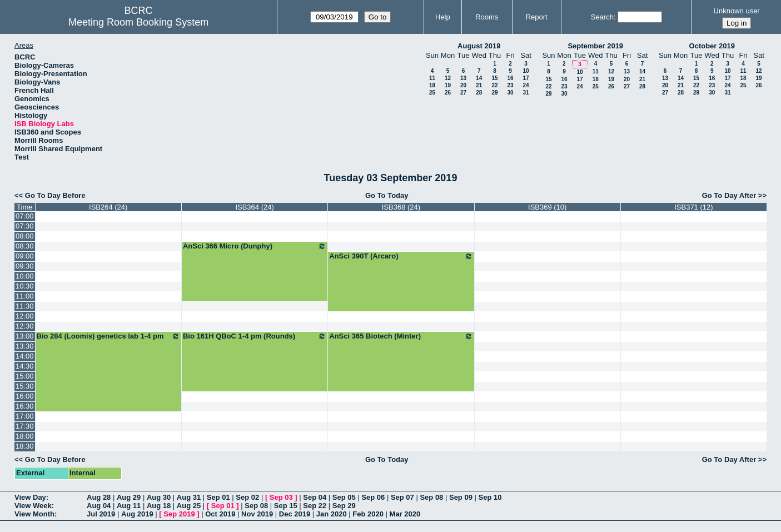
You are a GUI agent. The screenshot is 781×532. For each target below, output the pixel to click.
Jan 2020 (332, 514)
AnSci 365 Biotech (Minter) (401, 336)
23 (510, 85)
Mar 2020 (405, 514)
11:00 (25, 296)
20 (463, 85)
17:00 (25, 416)
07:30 (25, 226)
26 (448, 93)
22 (494, 85)
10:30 (25, 286)
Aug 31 (189, 497)
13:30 (25, 346)
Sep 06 (373, 497)
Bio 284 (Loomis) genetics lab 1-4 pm (108, 336)
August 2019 (479, 46)
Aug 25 (189, 506)
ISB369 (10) (547, 207)
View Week (33, 506)
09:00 (25, 256)
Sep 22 (315, 506)
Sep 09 (461, 497)
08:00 (25, 236)
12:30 (25, 326)
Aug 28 (99, 497)
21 (479, 85)
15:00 (25, 376)
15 (494, 78)
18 (432, 85)
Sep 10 (490, 497)
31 (526, 93)
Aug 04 (99, 506)
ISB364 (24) (254, 207)
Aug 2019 (137, 514)
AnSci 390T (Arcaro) (401, 256)
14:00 (25, 356)
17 (526, 78)
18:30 (25, 446)
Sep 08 (431, 497)
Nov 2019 (257, 514)
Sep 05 (344, 497)
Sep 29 (344, 506)
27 (463, 93)
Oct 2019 (220, 514)
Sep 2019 (179, 514)
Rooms (487, 17)
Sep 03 (281, 497)
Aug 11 (129, 506)
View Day (30, 497)
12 (448, 78)
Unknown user (737, 11)
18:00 (25, 436)
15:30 (25, 386)
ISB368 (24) (401, 207)
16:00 (25, 396)
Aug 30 (159, 497)
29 (494, 93)
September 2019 (595, 46)
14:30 (25, 366)
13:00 (25, 336)
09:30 (25, 266)
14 (479, 78)
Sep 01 (218, 497)
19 (448, 85)
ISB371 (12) (693, 207)
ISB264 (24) (108, 207)
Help (443, 17)
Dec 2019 (295, 514)
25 (432, 93)
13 (463, 78)
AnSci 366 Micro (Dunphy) (255, 246)
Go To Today (387, 195)
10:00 (25, 276)
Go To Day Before (55, 195)
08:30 (25, 246)
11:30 (25, 306)
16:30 (25, 406)
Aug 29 (129, 497)
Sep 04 (315, 497)
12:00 (25, 316)
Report (537, 17)
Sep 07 (402, 497)
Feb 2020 (368, 514)
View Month (34, 514)
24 (526, 85)
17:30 (25, 426)
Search (602, 17)
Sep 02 (247, 497)
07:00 (25, 216)
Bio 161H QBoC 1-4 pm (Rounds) (255, 336)
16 (510, 78)
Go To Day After (729, 195)
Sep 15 (286, 506)
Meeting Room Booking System (138, 22)
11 (432, 78)
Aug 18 (159, 506)
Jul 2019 (101, 514)
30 (510, 93)
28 (479, 93)
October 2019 (712, 46)
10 (526, 71)
